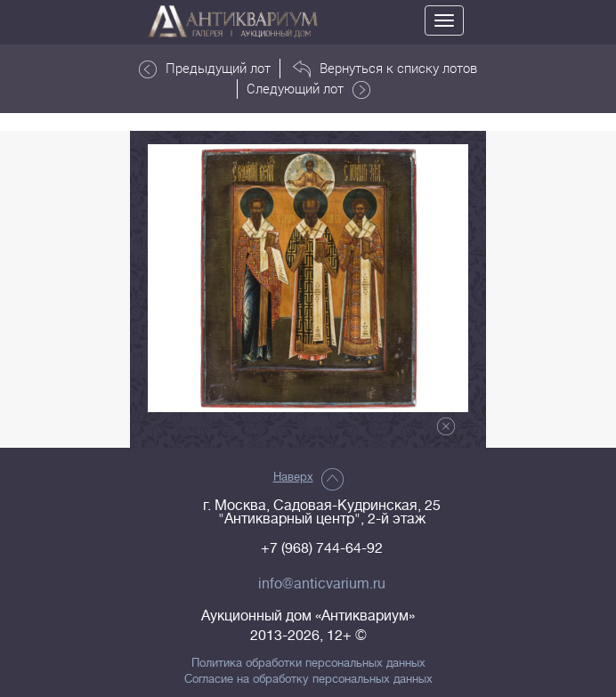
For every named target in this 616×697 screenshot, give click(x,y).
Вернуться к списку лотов (385, 69)
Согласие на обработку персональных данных (308, 679)
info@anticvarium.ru (322, 584)
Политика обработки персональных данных (308, 663)
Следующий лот (308, 89)
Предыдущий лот (205, 69)
